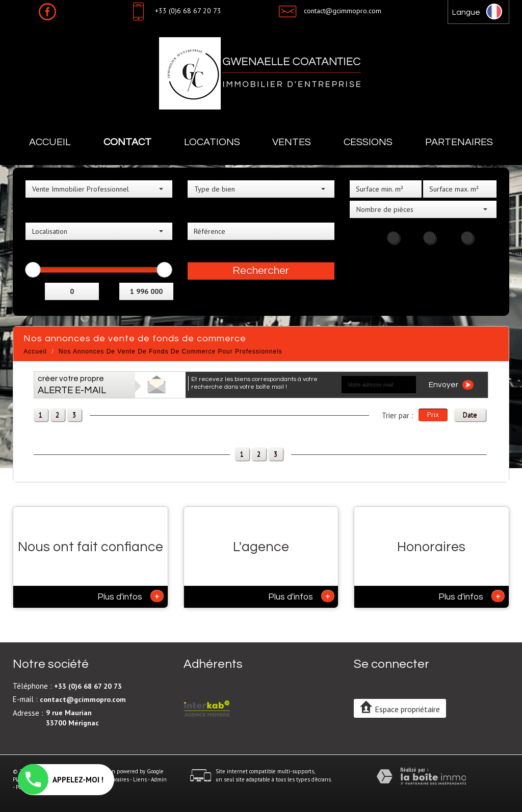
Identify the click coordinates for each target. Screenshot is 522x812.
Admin (159, 779)
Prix (433, 415)
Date (470, 415)
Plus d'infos (130, 596)
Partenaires (459, 142)
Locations (212, 142)
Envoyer (451, 385)
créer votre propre (72, 385)
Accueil (50, 142)
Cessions (368, 142)
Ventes (292, 142)
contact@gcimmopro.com (343, 11)
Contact (127, 142)
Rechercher (261, 271)
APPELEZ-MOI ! (61, 780)
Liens (140, 779)
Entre (35, 290)
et (110, 290)
